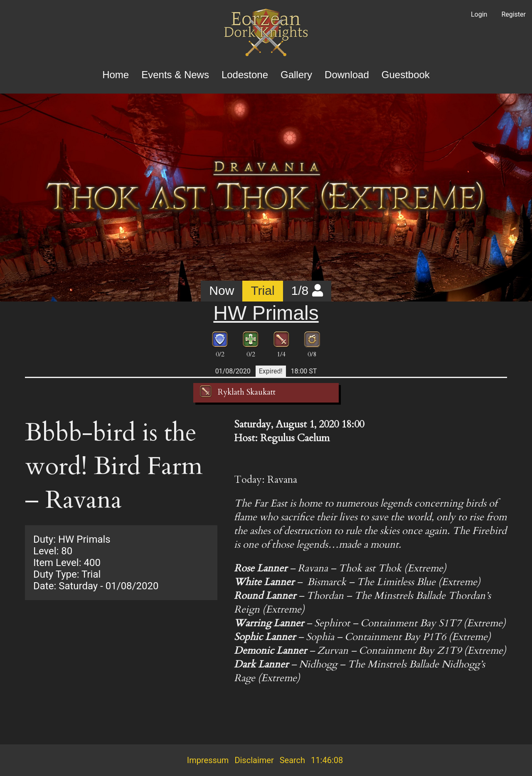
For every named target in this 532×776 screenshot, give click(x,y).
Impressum (208, 760)
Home (116, 75)
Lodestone (245, 75)
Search (292, 760)
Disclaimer (254, 760)
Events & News (175, 75)
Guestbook (406, 75)
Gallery (296, 75)
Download (347, 75)
